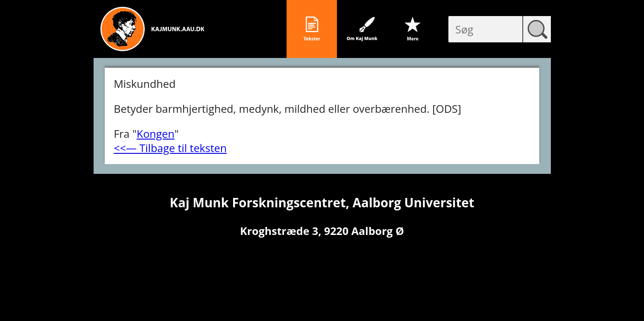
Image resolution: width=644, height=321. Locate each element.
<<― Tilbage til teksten (170, 148)
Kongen (155, 134)
